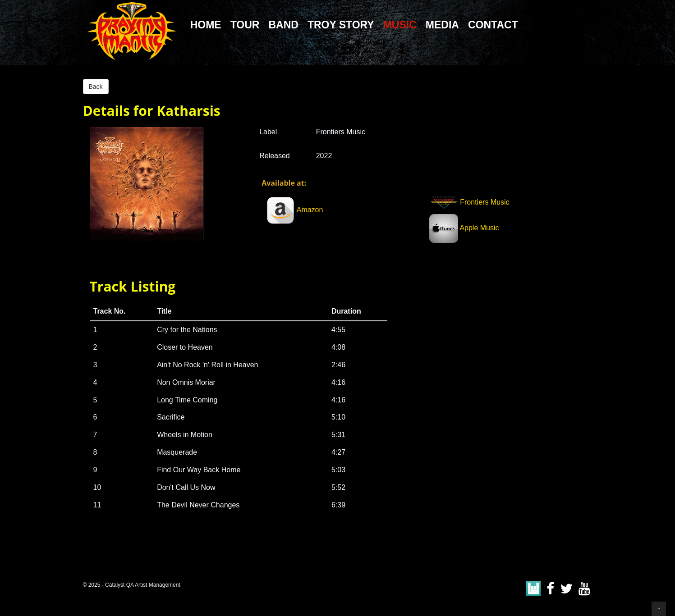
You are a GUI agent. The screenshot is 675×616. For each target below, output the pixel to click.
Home (206, 25)
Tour (245, 25)
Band (283, 25)
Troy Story (341, 25)
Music (400, 25)
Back (96, 87)
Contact (493, 25)
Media (442, 25)
